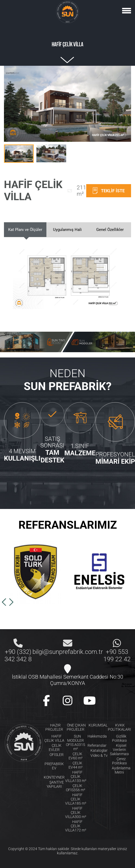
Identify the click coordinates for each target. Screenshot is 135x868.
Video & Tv (99, 755)
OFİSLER (57, 755)
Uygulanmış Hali (67, 230)
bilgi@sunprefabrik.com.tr (68, 652)
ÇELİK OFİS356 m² (76, 788)
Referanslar (97, 745)
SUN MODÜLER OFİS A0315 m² (76, 743)
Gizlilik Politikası (119, 738)
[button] (4, 602)
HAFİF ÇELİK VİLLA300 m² (76, 813)
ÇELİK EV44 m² (76, 765)
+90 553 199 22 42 (117, 655)
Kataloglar (99, 750)
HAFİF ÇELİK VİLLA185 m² (76, 799)
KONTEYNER (54, 777)
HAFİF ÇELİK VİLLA (54, 738)
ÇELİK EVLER (55, 748)
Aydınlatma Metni (121, 770)
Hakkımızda (97, 736)
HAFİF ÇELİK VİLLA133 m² (76, 776)
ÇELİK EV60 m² (76, 756)
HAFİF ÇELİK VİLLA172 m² (76, 826)
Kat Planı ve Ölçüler (25, 230)
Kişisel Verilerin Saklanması (119, 750)
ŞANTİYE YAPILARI (55, 784)
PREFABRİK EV (54, 766)
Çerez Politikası (119, 761)
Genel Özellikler (110, 230)
